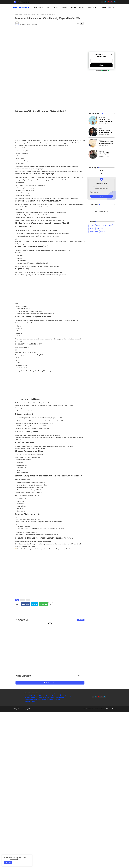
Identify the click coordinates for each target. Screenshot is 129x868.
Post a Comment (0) (50, 683)
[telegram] (115, 2)
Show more (81, 620)
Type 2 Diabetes (93, 7)
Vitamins (73, 7)
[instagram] (112, 2)
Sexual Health (106, 7)
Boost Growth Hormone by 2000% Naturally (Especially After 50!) (42, 699)
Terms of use (90, 709)
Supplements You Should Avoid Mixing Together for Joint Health (105, 120)
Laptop (23, 600)
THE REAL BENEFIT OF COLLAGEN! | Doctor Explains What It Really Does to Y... (46, 694)
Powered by (101, 71)
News (48, 7)
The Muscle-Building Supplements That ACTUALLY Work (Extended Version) (44, 698)
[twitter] (105, 2)
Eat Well (82, 7)
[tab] (38, 7)
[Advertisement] (50, 49)
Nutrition (64, 7)
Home (16, 15)
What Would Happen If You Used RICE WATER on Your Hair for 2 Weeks (106, 143)
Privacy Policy (105, 709)
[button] (110, 7)
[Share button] (51, 604)
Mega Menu (38, 7)
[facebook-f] (102, 2)
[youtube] (108, 2)
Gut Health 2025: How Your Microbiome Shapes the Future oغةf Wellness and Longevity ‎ (48, 696)
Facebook (27, 604)
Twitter (36, 604)
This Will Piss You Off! (30, 701)
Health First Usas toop (24, 7)
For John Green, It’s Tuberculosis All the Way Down (105, 132)
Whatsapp (44, 604)
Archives (113, 709)
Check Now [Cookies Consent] (13, 859)
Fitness (56, 7)
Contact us (98, 709)
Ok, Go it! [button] (8, 863)
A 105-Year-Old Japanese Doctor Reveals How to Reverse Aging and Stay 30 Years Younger (107, 154)
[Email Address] (101, 192)
